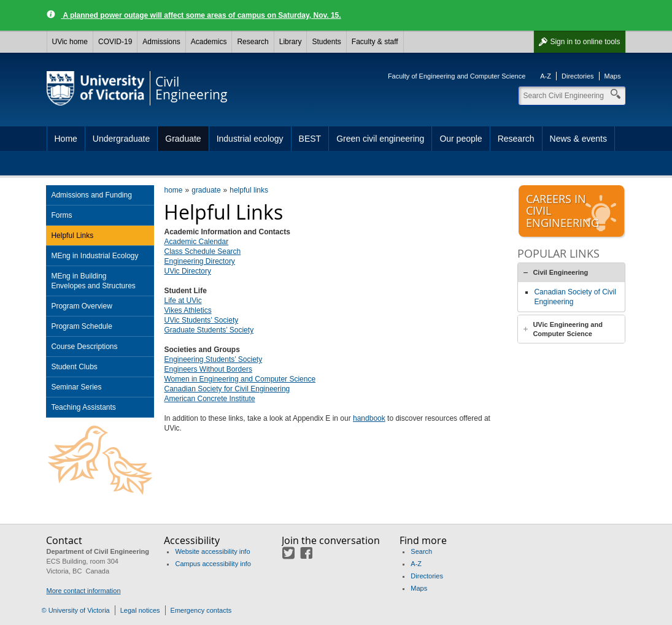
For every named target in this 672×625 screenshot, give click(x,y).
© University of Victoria (76, 610)
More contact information (83, 591)
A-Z (546, 76)
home (173, 190)
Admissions (161, 42)
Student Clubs (74, 367)
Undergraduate (121, 139)
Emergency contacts (201, 610)
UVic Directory (187, 271)
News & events (578, 139)
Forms (61, 215)
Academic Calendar (196, 242)
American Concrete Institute (209, 399)
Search (421, 551)
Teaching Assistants (83, 407)
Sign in (585, 42)
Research (253, 42)
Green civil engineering (380, 139)
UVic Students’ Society (201, 320)
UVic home (70, 42)
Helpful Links (72, 236)
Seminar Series (76, 387)
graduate (206, 190)
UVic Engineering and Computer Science (568, 329)
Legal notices (140, 610)
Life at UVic (183, 301)
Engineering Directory (199, 261)
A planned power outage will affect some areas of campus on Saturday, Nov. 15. (201, 15)
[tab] (571, 272)
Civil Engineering (560, 272)
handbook (369, 418)
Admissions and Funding (91, 195)
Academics (209, 42)
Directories (578, 76)
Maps (613, 76)
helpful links (249, 190)
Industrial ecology (250, 139)
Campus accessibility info (213, 564)
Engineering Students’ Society (213, 359)
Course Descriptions (84, 347)
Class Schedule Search (202, 251)
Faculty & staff (375, 42)
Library (291, 42)
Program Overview (81, 306)
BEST (310, 139)
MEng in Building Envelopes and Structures (93, 281)
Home (66, 139)
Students (326, 42)
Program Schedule (81, 326)
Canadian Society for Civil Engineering (227, 389)
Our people (461, 139)
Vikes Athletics (187, 310)
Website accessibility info (212, 551)
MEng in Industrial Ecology (95, 256)
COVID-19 (115, 42)
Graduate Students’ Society (209, 330)
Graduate (183, 139)
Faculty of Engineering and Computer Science (457, 76)
